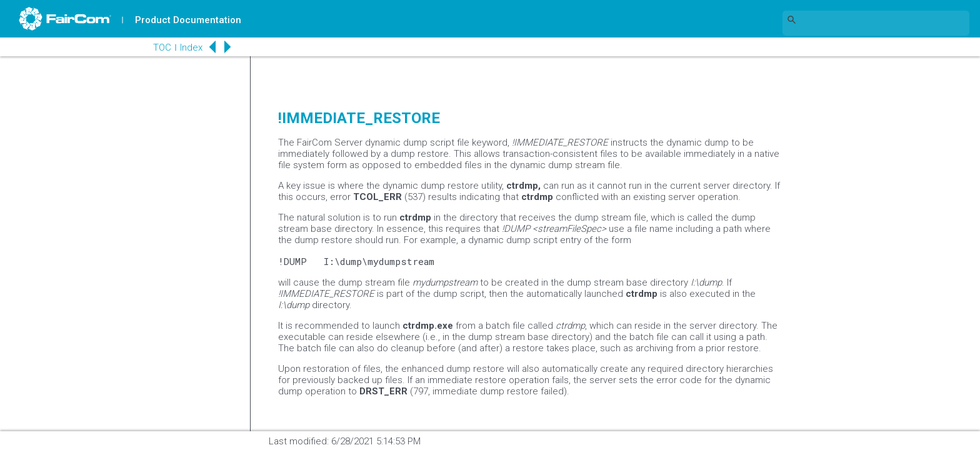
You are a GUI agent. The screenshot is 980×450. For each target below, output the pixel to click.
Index (191, 47)
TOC (162, 47)
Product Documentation (188, 20)
